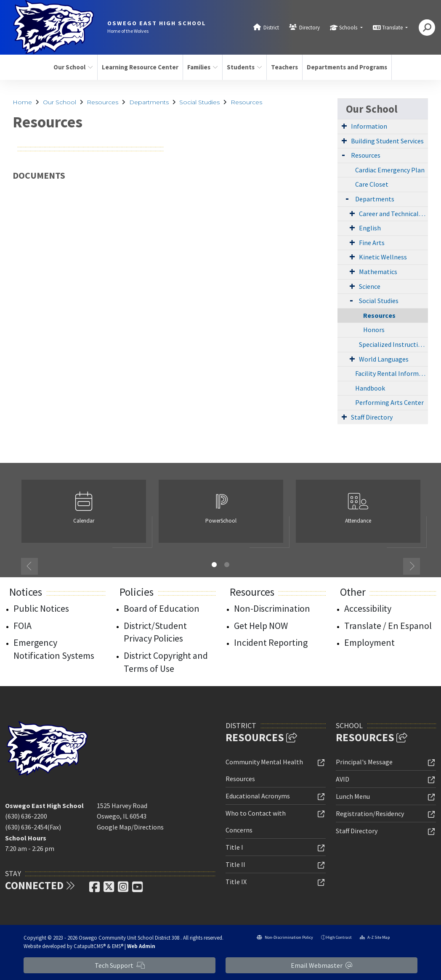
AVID (343, 779)
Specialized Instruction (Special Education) (393, 344)
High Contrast (339, 937)
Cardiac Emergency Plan (390, 170)
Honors (374, 330)
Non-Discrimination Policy (285, 937)
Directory (309, 28)
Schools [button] (349, 28)
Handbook (370, 388)
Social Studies (199, 102)
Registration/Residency (370, 814)
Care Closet (372, 184)
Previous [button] (29, 566)
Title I (234, 847)
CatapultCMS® (90, 946)
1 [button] (214, 565)
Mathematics (378, 272)
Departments (149, 102)
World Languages (384, 359)
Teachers (284, 67)
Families (203, 67)
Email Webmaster (321, 965)
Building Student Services (387, 141)
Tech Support (120, 965)
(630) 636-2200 (26, 816)
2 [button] (227, 565)
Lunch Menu (353, 796)
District (271, 28)
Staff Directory (372, 417)
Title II (235, 864)
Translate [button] (393, 28)
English (370, 228)
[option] (84, 515)
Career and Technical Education (393, 214)
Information (369, 126)
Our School (73, 67)
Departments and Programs (345, 67)
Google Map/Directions (130, 827)
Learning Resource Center (138, 67)
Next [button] (412, 566)
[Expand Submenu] (344, 126)
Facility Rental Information (392, 373)
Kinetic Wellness (383, 257)
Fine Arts (372, 243)
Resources (102, 102)
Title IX (236, 882)
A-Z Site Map (375, 937)
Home (22, 102)
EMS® (118, 946)
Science (370, 286)
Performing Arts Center (389, 402)
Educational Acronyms (258, 796)
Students (244, 67)
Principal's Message (364, 762)
